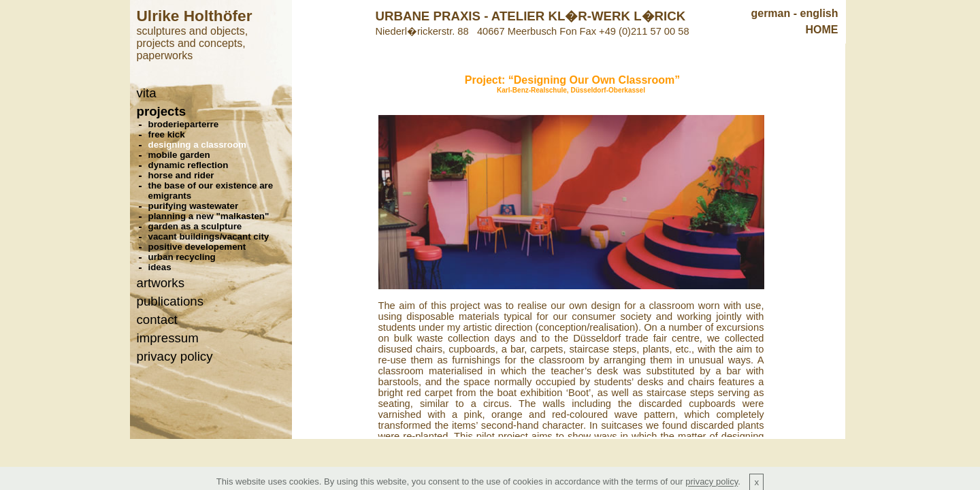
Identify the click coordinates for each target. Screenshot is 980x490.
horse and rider (181, 175)
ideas (160, 267)
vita (147, 93)
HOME (822, 30)
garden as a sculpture (195, 226)
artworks (161, 283)
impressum (168, 338)
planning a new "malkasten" (209, 216)
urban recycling (182, 257)
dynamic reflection (189, 165)
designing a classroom (197, 145)
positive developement (197, 247)
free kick (167, 134)
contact (157, 320)
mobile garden (179, 155)
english (819, 13)
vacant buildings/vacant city (209, 236)
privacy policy (175, 356)
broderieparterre (184, 124)
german (770, 13)
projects (162, 111)
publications (170, 301)
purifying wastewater (194, 206)
